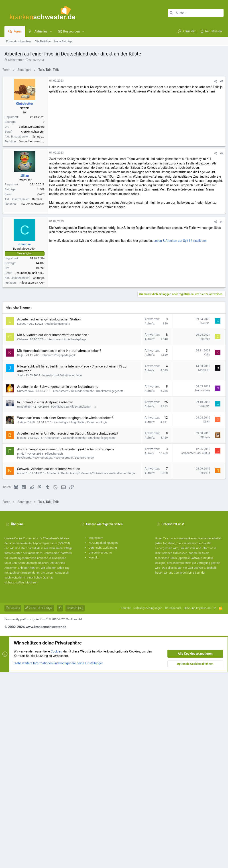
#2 (220, 280)
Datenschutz (173, 804)
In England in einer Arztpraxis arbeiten (47, 594)
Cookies (13, 804)
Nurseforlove (27, 583)
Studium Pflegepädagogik (61, 547)
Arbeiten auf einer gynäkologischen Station (51, 511)
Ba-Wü (42, 395)
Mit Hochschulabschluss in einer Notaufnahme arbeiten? (61, 542)
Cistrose (24, 531)
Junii (22, 567)
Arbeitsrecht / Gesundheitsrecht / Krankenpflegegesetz (90, 583)
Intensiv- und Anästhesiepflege (68, 531)
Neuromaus (201, 582)
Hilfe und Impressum (197, 804)
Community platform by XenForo (43, 815)
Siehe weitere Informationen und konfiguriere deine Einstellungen (59, 859)
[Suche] (196, 13)
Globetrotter (16, 60)
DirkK (205, 613)
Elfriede (203, 629)
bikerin (23, 629)
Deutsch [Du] (75, 804)
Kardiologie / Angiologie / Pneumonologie (82, 614)
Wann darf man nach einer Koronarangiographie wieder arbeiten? (67, 609)
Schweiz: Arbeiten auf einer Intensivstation (51, 661)
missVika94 (27, 598)
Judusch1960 (28, 614)
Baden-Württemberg (34, 189)
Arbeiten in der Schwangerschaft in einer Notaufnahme (60, 578)
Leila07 (24, 515)
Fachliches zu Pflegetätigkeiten (73, 598)
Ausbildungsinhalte (60, 515)
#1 (220, 144)
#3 (220, 349)
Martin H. (202, 562)
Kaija (22, 547)
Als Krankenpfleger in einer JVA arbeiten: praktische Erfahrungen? (68, 641)
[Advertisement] (114, 105)
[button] (51, 31)
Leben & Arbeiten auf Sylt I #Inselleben (182, 368)
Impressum (96, 734)
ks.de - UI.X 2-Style (39, 804)
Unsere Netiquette (100, 748)
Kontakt (94, 753)
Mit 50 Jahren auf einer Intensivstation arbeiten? (55, 527)
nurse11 (24, 665)
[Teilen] (213, 144)
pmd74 (24, 645)
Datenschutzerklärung (103, 743)
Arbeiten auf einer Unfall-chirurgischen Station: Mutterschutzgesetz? (70, 625)
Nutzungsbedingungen (103, 738)
